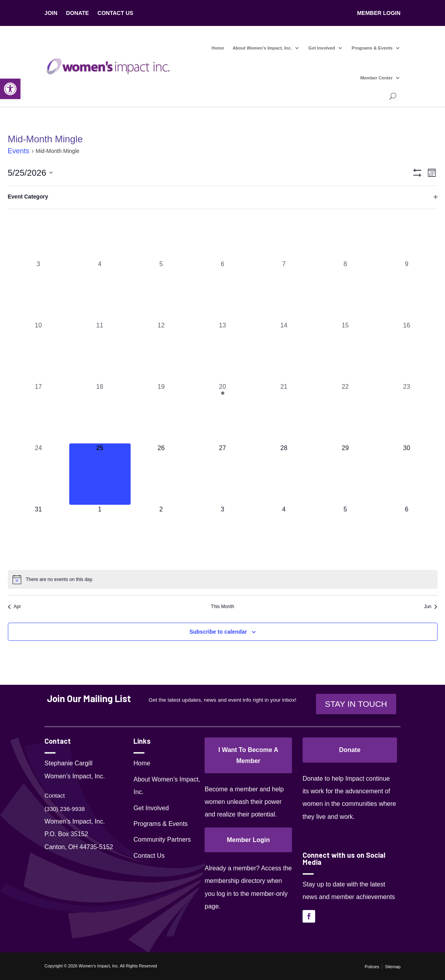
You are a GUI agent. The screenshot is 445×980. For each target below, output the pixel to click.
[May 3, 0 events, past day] (39, 290)
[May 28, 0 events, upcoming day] (284, 474)
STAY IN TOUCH (356, 704)
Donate (350, 750)
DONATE (78, 13)
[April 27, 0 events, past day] (100, 229)
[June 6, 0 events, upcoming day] (407, 535)
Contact (55, 795)
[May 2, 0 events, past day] (407, 229)
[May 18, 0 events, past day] (100, 413)
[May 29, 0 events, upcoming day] (345, 474)
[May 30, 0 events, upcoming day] (407, 474)
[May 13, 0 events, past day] (223, 351)
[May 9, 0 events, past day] (407, 290)
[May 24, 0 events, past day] (39, 474)
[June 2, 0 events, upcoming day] (161, 535)
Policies (372, 967)
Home (218, 48)
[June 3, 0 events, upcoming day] (223, 535)
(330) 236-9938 (65, 809)
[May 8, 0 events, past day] (345, 290)
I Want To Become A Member (248, 755)
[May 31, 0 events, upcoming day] (39, 535)
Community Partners (162, 839)
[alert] (223, 579)
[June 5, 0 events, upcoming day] (345, 535)
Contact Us (149, 856)
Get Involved (322, 48)
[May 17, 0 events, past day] (39, 413)
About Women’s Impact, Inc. (262, 48)
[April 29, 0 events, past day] (223, 229)
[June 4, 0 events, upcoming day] (284, 535)
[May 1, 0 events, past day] (345, 229)
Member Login (248, 840)
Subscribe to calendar (218, 632)
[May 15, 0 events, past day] (345, 351)
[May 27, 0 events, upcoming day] (223, 474)
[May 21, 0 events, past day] (284, 413)
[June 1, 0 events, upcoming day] (100, 535)
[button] (10, 89)
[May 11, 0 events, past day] (100, 351)
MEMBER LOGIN (379, 13)
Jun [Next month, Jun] (430, 607)
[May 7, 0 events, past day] (284, 290)
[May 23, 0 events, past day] (407, 413)
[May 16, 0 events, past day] (407, 351)
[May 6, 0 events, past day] (223, 290)
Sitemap (392, 967)
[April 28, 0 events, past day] (161, 229)
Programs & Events (372, 48)
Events (19, 151)
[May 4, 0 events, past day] (100, 290)
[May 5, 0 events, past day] (161, 290)
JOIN (51, 13)
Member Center (377, 78)
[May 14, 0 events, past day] (284, 351)
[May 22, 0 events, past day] (345, 413)
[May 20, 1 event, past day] (223, 413)
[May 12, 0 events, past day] (161, 351)
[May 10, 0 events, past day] (39, 351)
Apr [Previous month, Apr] (15, 607)
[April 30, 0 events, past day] (284, 229)
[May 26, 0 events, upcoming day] (161, 474)
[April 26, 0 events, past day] (39, 229)
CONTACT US (115, 13)
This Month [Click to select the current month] (222, 607)
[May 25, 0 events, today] (100, 474)
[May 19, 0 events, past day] (161, 413)
